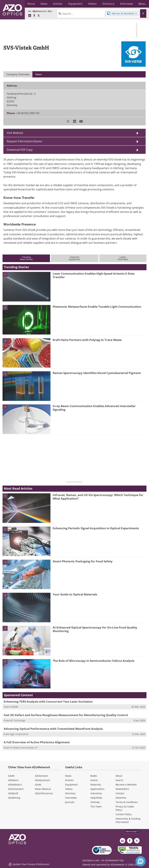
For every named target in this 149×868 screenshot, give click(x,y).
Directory (70, 793)
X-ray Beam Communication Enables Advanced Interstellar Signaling (94, 408)
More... (142, 4)
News (68, 776)
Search (119, 780)
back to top (132, 831)
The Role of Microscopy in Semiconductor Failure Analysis (93, 661)
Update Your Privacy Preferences (29, 864)
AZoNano (13, 780)
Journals (70, 802)
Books (94, 776)
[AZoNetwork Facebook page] (34, 16)
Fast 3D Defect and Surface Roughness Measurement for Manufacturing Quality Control (66, 715)
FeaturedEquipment (75, 258)
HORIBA (14, 707)
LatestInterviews (123, 258)
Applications (97, 789)
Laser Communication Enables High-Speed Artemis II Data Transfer (94, 275)
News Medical (43, 789)
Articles (69, 780)
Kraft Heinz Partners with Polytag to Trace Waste (87, 340)
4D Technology (18, 720)
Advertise (121, 798)
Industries (96, 793)
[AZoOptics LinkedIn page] (30, 16)
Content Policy (124, 814)
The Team (96, 806)
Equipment (71, 785)
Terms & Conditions (127, 802)
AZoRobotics (15, 785)
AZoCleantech (16, 789)
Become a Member (126, 785)
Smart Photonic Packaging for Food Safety (83, 561)
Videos (69, 789)
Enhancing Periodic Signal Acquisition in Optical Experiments (96, 528)
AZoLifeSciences (44, 793)
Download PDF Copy (20, 150)
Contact (120, 793)
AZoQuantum (42, 780)
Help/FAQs (96, 798)
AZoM (11, 776)
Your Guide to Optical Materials (75, 594)
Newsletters (122, 789)
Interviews (71, 798)
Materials (96, 785)
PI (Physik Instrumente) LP (24, 748)
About (119, 776)
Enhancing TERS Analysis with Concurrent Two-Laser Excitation (48, 702)
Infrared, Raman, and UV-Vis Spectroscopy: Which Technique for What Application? (98, 497)
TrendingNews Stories (26, 258)
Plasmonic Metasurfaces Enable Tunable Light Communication (97, 307)
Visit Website (15, 133)
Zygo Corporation (19, 734)
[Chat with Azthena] (141, 861)
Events (94, 780)
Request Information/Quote (24, 141)
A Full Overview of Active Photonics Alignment (37, 742)
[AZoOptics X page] (39, 16)
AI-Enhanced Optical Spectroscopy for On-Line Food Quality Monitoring (95, 629)
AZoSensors (42, 776)
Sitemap (95, 802)
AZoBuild (13, 793)
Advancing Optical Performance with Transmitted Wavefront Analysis (53, 729)
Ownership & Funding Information (128, 820)
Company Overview (18, 74)
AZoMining (14, 798)
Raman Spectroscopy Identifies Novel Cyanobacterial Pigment (97, 373)
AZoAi (38, 785)
